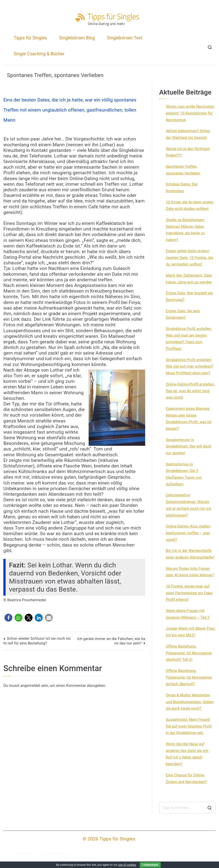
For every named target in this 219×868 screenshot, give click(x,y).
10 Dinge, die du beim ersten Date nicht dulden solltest (190, 206)
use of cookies (127, 865)
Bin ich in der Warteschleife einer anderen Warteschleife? (190, 554)
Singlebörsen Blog (77, 38)
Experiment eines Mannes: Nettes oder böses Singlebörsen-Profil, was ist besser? (189, 419)
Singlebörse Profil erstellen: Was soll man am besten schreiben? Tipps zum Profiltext (189, 339)
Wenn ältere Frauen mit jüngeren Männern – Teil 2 (188, 614)
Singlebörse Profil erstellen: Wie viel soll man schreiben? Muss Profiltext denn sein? (189, 366)
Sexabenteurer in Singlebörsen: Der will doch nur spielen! (188, 446)
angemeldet (30, 686)
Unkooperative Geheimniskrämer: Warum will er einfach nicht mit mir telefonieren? (189, 505)
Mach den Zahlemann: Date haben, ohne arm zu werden (189, 279)
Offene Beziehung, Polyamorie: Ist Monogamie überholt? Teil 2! (189, 653)
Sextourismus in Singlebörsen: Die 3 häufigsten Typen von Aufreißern (184, 474)
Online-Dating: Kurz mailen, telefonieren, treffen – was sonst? (188, 533)
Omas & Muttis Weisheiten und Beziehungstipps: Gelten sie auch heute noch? (190, 702)
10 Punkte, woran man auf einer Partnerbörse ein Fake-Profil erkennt (189, 593)
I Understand (150, 865)
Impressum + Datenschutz (42, 853)
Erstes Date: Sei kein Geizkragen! (183, 314)
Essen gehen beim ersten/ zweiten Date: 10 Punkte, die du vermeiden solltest (189, 258)
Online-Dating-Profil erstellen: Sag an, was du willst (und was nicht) (190, 391)
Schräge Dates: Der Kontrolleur (182, 188)
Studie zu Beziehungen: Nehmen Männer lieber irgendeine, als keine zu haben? (185, 230)
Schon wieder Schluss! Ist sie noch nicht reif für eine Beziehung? (37, 641)
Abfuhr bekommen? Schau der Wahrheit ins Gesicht (188, 134)
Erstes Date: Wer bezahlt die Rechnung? (189, 296)
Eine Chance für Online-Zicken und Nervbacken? (186, 779)
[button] (8, 618)
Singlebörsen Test (125, 38)
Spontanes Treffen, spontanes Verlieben (183, 170)
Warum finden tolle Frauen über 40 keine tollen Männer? (190, 572)
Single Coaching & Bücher (39, 54)
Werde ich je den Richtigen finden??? (188, 152)
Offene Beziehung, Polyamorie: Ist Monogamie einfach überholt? (189, 677)
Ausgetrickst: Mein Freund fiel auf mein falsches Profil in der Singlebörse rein (189, 726)
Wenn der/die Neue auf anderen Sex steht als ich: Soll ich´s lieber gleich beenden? (187, 754)
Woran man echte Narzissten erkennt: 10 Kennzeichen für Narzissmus (190, 113)
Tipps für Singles (30, 38)
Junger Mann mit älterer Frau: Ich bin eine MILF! (191, 632)
